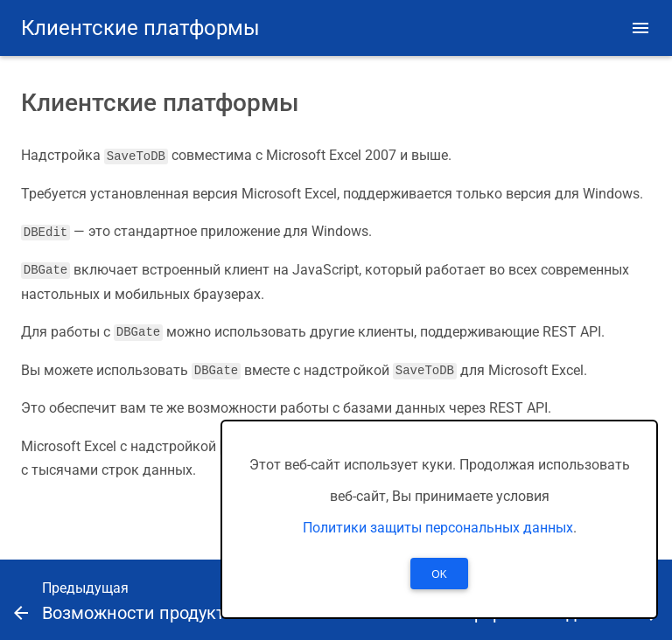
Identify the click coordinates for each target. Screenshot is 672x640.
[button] (640, 28)
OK (439, 574)
